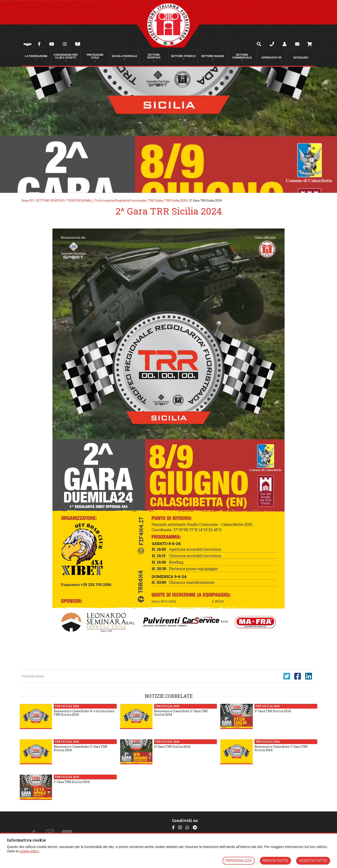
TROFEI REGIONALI (79, 201)
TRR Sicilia (155, 201)
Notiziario (301, 58)
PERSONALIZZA (239, 861)
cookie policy (29, 851)
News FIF (27, 201)
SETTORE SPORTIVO (50, 201)
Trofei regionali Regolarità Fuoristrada (120, 201)
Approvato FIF (271, 58)
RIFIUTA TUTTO (275, 861)
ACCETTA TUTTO (313, 861)
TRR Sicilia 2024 (176, 201)
